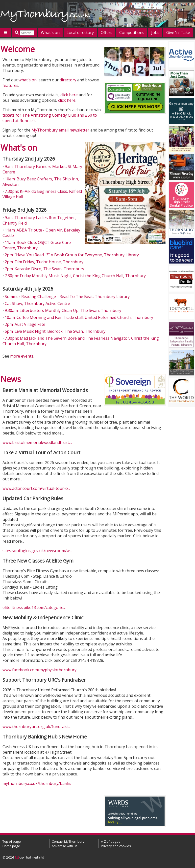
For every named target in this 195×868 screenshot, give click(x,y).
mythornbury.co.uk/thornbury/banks (37, 783)
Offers (107, 33)
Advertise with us (65, 846)
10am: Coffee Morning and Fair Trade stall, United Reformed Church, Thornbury (79, 317)
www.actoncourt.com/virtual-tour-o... (36, 488)
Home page (11, 846)
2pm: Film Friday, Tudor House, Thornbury (44, 262)
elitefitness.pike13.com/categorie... (34, 607)
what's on (28, 80)
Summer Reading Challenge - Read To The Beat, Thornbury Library (67, 297)
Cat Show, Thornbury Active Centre (37, 303)
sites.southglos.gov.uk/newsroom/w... (37, 551)
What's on (50, 33)
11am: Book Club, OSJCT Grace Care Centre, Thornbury (37, 245)
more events (22, 356)
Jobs (155, 33)
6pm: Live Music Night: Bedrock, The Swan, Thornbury (55, 331)
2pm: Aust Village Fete (25, 324)
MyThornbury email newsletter (60, 130)
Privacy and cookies (116, 846)
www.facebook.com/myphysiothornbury (39, 670)
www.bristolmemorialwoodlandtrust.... (37, 442)
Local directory (80, 33)
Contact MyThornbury (68, 841)
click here (69, 95)
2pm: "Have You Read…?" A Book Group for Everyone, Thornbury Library (72, 255)
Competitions (132, 33)
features (10, 85)
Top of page (12, 841)
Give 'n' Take (178, 33)
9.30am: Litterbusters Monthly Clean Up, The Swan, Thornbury (63, 310)
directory (68, 80)
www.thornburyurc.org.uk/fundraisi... (37, 727)
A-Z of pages (111, 841)
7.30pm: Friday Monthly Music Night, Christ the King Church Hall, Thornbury (75, 276)
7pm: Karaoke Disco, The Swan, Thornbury (44, 269)
